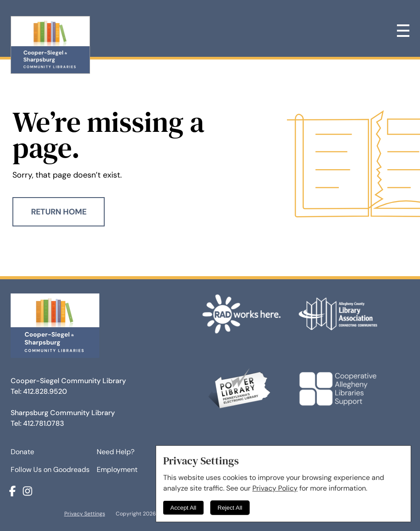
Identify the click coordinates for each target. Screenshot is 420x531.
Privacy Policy (275, 488)
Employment (117, 470)
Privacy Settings (85, 514)
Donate (22, 452)
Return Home (59, 212)
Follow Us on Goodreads (50, 470)
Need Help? (116, 452)
